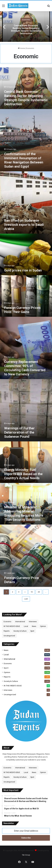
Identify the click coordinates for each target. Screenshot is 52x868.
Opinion (7, 672)
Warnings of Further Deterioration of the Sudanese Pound (19, 432)
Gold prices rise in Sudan (23, 270)
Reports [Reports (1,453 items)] (7, 631)
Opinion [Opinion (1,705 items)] (43, 626)
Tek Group (26, 855)
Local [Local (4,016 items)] (26, 626)
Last (26, 599)
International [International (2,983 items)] (20, 622)
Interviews (8, 690)
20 (39, 592)
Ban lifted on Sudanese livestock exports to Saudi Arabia (24, 225)
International (9, 659)
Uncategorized (10, 694)
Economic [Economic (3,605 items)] (7, 622)
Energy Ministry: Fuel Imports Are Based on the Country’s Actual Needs (23, 474)
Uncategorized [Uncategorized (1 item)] (9, 636)
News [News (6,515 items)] (34, 626)
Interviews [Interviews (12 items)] (33, 622)
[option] (26, 27)
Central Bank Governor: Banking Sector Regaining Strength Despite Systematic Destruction (26, 30)
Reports (7, 677)
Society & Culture (11, 681)
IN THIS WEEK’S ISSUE (13, 686)
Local (6, 655)
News (6, 650)
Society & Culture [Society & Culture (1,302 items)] (20, 631)
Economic (26, 20)
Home (21, 48)
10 (32, 592)
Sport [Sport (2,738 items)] (32, 631)
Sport (6, 668)
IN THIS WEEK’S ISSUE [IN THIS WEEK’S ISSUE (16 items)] (12, 626)
